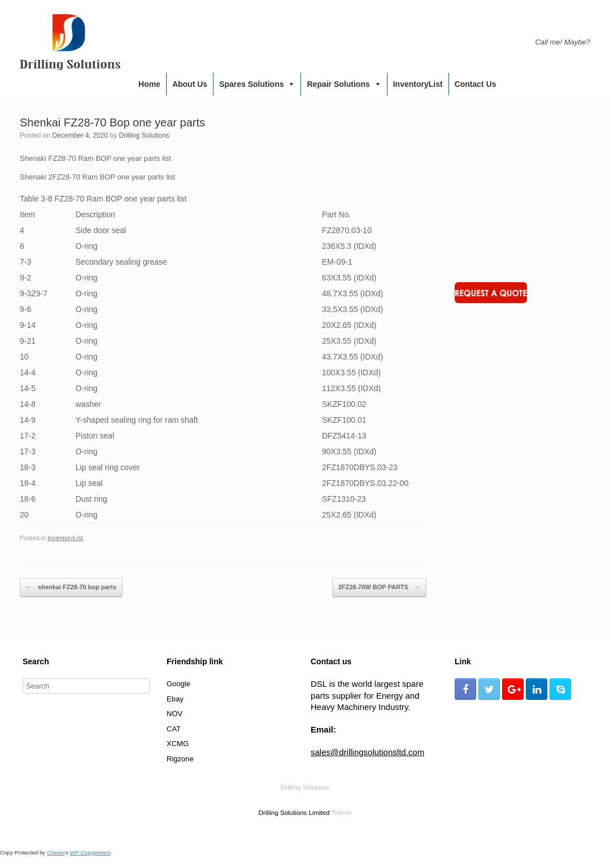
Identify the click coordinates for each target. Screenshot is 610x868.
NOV (175, 714)
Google (178, 684)
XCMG (178, 744)
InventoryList (418, 84)
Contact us (476, 84)
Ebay (175, 699)
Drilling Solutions (144, 135)
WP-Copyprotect (90, 852)
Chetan (56, 852)
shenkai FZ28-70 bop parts (71, 588)
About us (190, 84)
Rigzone (180, 759)
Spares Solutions (251, 84)
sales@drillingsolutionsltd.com (367, 752)
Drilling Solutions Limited (294, 813)
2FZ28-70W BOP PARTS (379, 588)
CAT (174, 729)
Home (149, 84)
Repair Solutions (338, 84)
